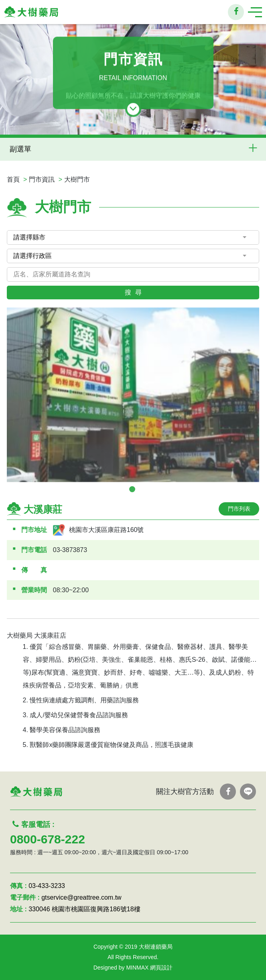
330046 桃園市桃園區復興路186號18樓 (84, 909)
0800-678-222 (48, 839)
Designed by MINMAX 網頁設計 (133, 968)
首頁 (13, 179)
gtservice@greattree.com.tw (81, 897)
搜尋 (135, 292)
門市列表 (239, 509)
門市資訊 (42, 179)
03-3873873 (70, 550)
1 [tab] (132, 489)
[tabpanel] (133, 395)
